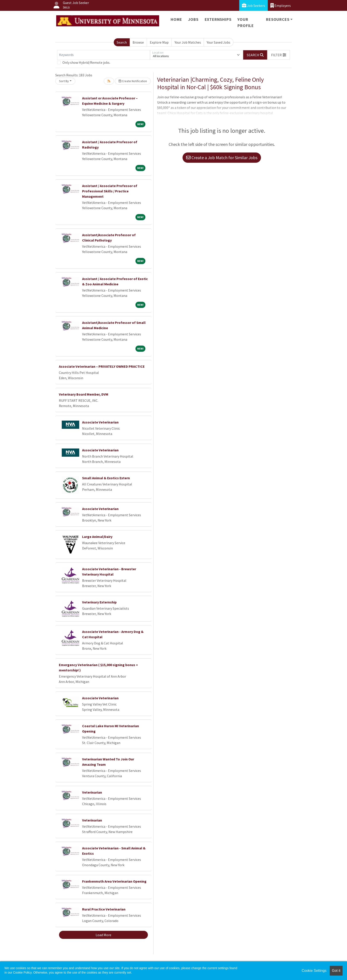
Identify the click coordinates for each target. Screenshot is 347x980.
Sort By (64, 81)
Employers (281, 5)
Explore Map (159, 42)
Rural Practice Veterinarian (104, 909)
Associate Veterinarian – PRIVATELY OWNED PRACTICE (102, 366)
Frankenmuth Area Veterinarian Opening (114, 881)
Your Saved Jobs (219, 42)
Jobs (193, 19)
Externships (218, 19)
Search (122, 42)
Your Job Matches (188, 42)
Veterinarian (92, 792)
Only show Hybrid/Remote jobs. (86, 62)
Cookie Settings (314, 971)
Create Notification (133, 81)
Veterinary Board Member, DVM (84, 394)
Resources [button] (278, 19)
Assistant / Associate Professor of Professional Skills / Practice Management (110, 191)
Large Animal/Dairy (97, 537)
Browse (138, 42)
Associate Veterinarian (100, 422)
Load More (103, 935)
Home (176, 19)
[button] (279, 55)
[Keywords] (104, 55)
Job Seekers (254, 5)
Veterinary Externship (99, 602)
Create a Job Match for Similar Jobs (222, 158)
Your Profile (246, 22)
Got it (336, 971)
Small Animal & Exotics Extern (106, 478)
